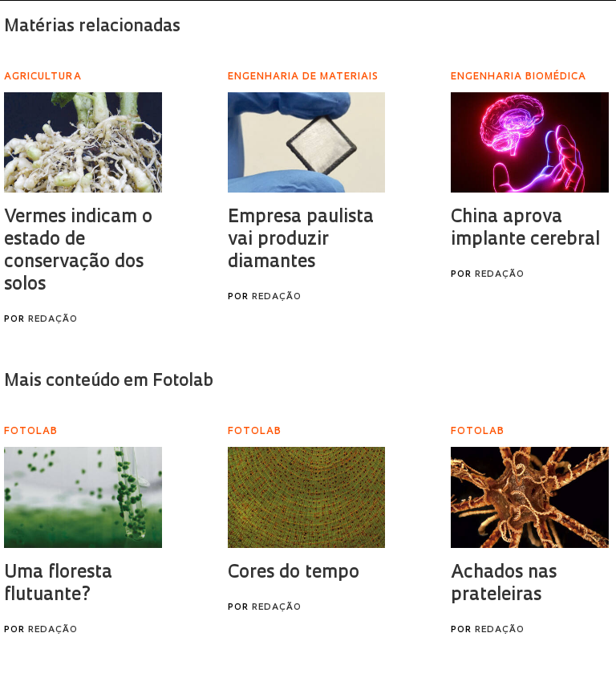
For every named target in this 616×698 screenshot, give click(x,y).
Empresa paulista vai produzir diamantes (301, 240)
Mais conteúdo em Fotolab (109, 381)
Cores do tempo (294, 573)
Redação (53, 320)
